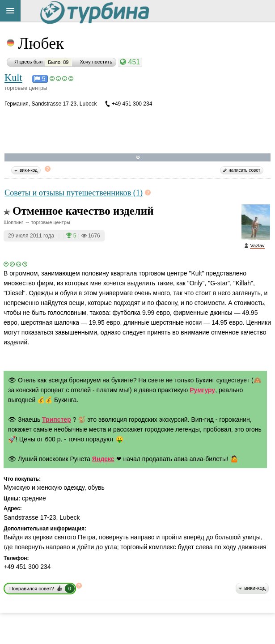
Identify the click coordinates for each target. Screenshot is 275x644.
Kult (13, 78)
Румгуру (202, 390)
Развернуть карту (138, 158)
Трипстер (57, 419)
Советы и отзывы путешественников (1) (74, 193)
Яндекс (103, 459)
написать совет (244, 170)
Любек (41, 43)
